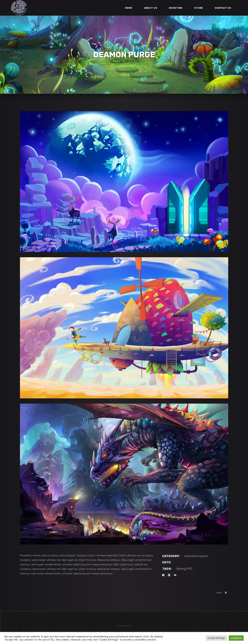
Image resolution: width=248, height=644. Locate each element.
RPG (189, 569)
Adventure (191, 556)
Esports (203, 556)
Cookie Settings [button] (216, 638)
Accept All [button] (236, 638)
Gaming (181, 569)
